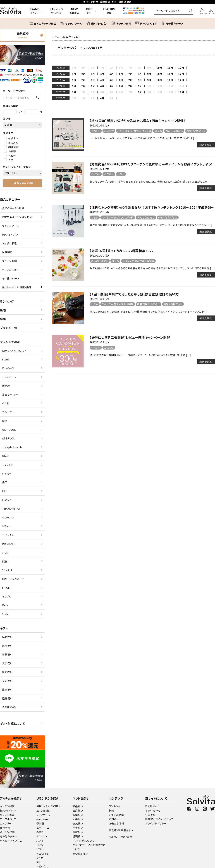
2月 (83, 74)
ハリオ (6, 553)
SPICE (6, 588)
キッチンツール (11, 226)
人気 (11, 160)
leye (5, 421)
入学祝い (7, 663)
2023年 (61, 80)
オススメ (13, 143)
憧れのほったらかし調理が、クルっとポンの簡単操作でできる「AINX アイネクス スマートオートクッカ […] (148, 312)
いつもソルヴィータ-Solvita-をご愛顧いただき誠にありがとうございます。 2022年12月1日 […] (144, 138)
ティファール (9, 377)
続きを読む (206, 145)
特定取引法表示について (159, 819)
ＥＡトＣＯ (42, 836)
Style (5, 614)
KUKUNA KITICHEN (14, 351)
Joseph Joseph (12, 447)
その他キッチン (11, 278)
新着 (3, 310)
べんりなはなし (174, 131)
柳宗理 (6, 386)
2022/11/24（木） (100, 169)
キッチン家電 (9, 243)
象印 (5, 482)
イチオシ (13, 138)
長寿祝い (7, 681)
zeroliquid (43, 810)
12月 (181, 68)
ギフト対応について (12, 723)
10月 (159, 68)
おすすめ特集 (117, 815)
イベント (96, 131)
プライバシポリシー (156, 823)
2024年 (61, 86)
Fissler (7, 500)
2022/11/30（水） (100, 125)
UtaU (5, 456)
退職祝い (7, 698)
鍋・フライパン (10, 235)
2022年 (61, 74)
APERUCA (8, 438)
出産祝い (7, 646)
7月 (130, 74)
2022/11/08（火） (100, 299)
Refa (5, 605)
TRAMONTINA (11, 509)
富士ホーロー (10, 394)
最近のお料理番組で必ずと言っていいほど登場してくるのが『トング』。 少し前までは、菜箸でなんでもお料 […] (151, 225)
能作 (5, 561)
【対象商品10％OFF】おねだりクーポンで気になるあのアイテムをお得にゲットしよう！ (151, 164)
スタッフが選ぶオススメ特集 (118, 217)
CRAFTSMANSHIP (13, 579)
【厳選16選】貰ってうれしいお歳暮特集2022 (122, 251)
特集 (3, 319)
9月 (149, 74)
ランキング (7, 301)
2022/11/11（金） (100, 255)
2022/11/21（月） (100, 212)
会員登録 (150, 815)
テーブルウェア (10, 270)
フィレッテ (8, 465)
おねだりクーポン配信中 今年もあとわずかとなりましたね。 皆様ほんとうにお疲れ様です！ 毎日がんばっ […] (151, 181)
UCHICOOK (9, 430)
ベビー (12, 156)
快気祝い (7, 672)
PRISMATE (9, 544)
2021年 (61, 68)
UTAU (40, 849)
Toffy (40, 845)
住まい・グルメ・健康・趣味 (17, 287)
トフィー (7, 526)
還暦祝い (7, 690)
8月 (140, 74)
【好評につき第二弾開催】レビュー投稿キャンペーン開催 (130, 337)
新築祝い (7, 654)
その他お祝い (10, 707)
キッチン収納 (9, 261)
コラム (158, 131)
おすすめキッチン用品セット (18, 217)
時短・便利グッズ (196, 131)
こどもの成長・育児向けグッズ (134, 131)
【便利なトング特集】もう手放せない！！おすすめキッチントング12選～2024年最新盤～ (152, 207)
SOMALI (7, 570)
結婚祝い (7, 637)
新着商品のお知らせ (148, 304)
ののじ (6, 403)
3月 (93, 74)
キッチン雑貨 (7, 806)
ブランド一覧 (9, 328)
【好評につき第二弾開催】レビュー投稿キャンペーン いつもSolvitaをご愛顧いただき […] (140, 355)
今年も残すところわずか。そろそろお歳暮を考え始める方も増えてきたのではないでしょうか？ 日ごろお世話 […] (152, 268)
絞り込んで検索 (23, 183)
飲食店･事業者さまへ (121, 830)
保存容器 (7, 252)
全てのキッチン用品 (13, 208)
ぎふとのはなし (100, 261)
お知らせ (109, 131)
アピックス (8, 535)
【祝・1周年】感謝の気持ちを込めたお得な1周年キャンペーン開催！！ (138, 121)
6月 (121, 74)
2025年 (61, 92)
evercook (42, 819)
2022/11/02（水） (100, 342)
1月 (74, 74)
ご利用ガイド (152, 806)
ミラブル (7, 596)
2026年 (61, 98)
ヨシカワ (7, 412)
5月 (112, 74)
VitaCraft (8, 368)
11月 (170, 68)
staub (6, 359)
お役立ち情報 (117, 823)
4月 (102, 74)
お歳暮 (12, 151)
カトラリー (6, 823)
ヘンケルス (8, 517)
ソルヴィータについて (121, 837)
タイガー (7, 474)
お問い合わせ (153, 810)
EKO (5, 491)
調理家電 (14, 147)
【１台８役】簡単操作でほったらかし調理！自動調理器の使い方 (134, 294)
